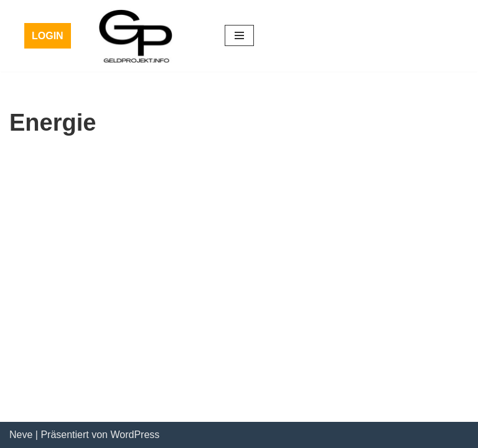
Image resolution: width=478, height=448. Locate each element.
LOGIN (48, 36)
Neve (21, 435)
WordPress (135, 435)
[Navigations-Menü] (239, 35)
